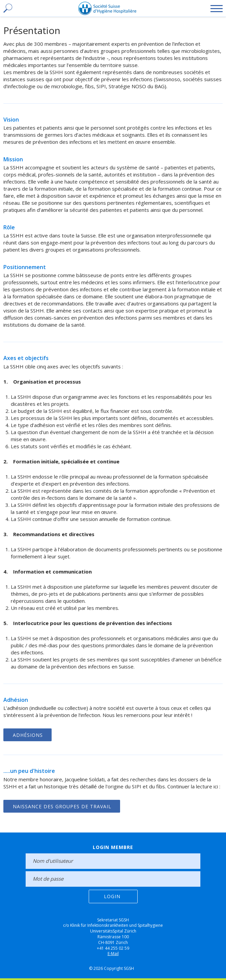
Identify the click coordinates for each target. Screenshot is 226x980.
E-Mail (113, 954)
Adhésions (28, 735)
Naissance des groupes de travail (62, 806)
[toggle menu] (217, 8)
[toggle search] (7, 8)
